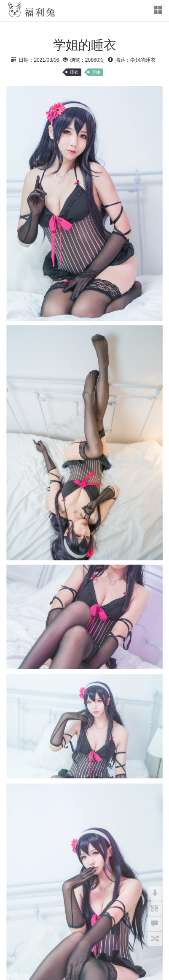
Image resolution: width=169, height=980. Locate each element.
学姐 (96, 72)
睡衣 (74, 72)
